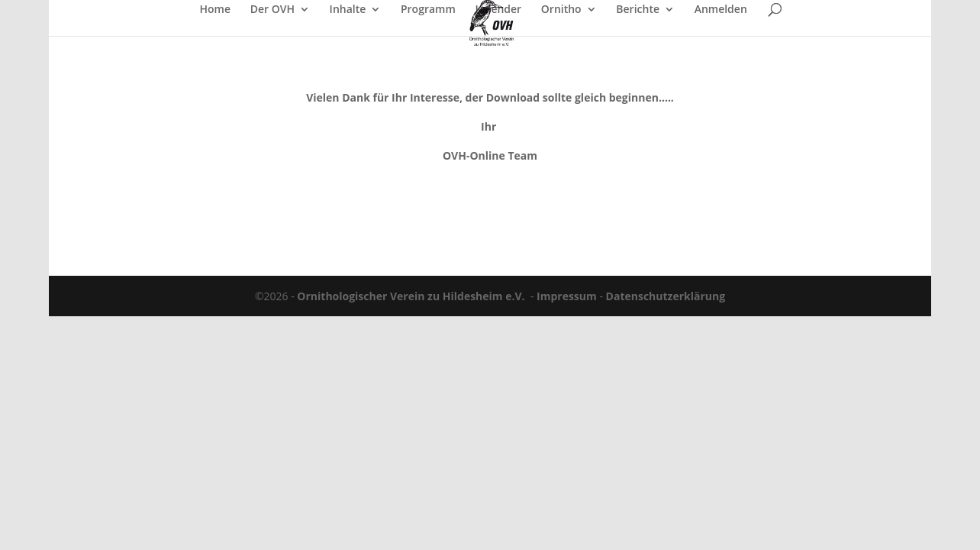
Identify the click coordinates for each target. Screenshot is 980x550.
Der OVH (272, 10)
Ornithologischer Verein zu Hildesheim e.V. (411, 296)
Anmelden (721, 10)
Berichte (638, 10)
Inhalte (348, 10)
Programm (428, 10)
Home (216, 10)
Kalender (498, 10)
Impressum (567, 296)
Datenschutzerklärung (666, 296)
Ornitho (561, 10)
